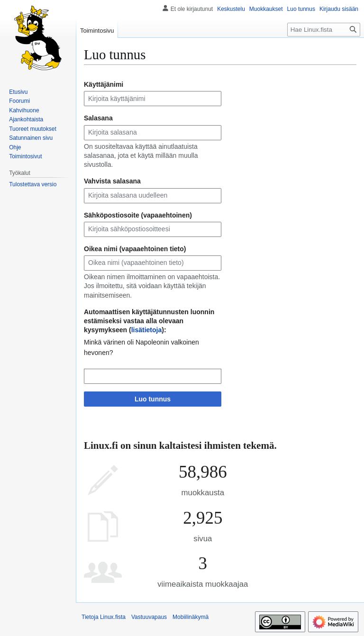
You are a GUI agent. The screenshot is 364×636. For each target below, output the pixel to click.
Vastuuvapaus (149, 617)
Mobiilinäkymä (191, 617)
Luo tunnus (153, 399)
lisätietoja (147, 330)
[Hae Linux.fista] (324, 30)
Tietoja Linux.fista (104, 617)
